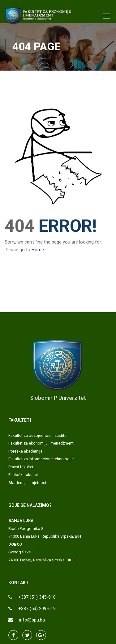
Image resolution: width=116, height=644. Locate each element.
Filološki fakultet (23, 475)
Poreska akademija (25, 451)
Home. (38, 250)
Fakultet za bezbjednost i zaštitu (37, 435)
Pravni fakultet (21, 467)
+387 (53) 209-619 (37, 609)
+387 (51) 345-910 (37, 597)
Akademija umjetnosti (28, 483)
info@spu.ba (32, 620)
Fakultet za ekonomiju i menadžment (41, 443)
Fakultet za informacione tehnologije (41, 459)
